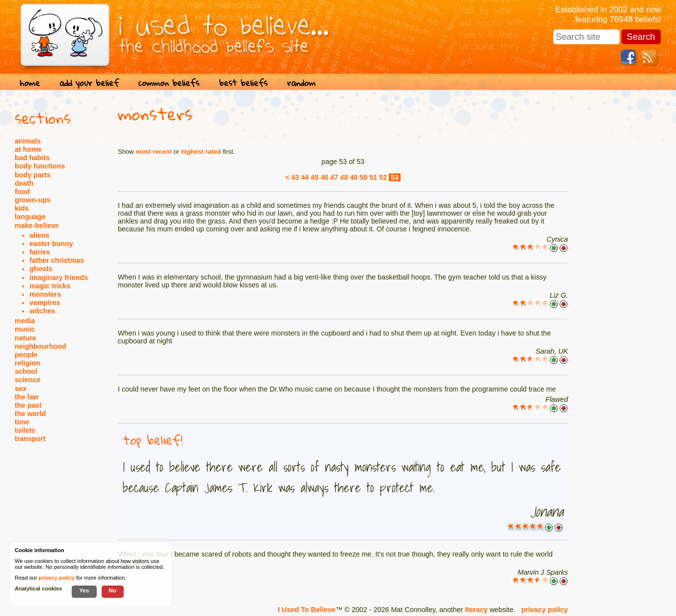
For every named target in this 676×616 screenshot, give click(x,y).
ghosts (41, 269)
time (22, 422)
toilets (25, 430)
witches (42, 311)
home (30, 83)
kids (22, 208)
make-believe (37, 225)
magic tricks (50, 286)
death (24, 183)
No (113, 590)
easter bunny (51, 244)
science (27, 380)
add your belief (89, 83)
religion (27, 363)
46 (324, 177)
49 (354, 177)
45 (315, 177)
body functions (40, 166)
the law (27, 397)
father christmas (57, 260)
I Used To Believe (307, 610)
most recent (154, 152)
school (26, 371)
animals (28, 141)
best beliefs (243, 83)
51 (373, 177)
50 (364, 177)
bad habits (32, 158)
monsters (45, 294)
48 (344, 177)
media (25, 321)
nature (26, 338)
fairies (40, 252)
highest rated (201, 152)
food (22, 192)
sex (21, 389)
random (301, 83)
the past (28, 405)
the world (30, 414)
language (30, 217)
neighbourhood (41, 346)
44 (305, 177)
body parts (33, 175)
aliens (40, 235)
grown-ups (33, 200)
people (26, 355)
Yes (84, 590)
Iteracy (476, 610)
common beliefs (169, 83)
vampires (45, 303)
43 (295, 177)
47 (334, 177)
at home (28, 149)
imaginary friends (59, 278)
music (25, 329)
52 (383, 177)
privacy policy (545, 610)
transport (30, 439)
